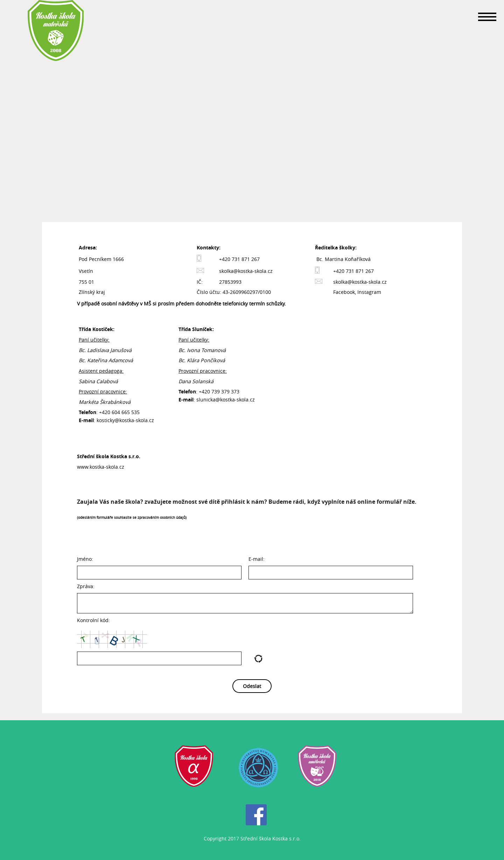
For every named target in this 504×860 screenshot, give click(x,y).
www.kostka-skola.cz (101, 467)
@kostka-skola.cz (134, 420)
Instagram (369, 292)
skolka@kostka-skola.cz (246, 271)
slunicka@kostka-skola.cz (226, 400)
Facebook (344, 292)
